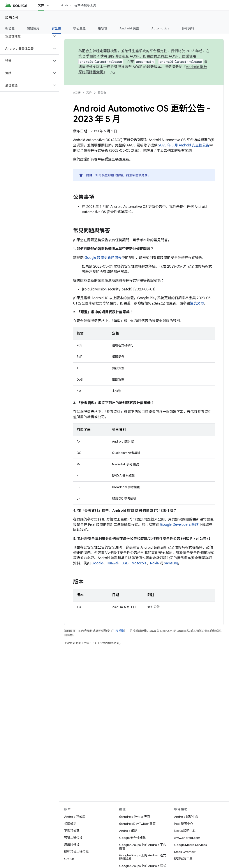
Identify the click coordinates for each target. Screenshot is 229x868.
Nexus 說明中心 (185, 831)
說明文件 (12, 18)
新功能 (10, 28)
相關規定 (70, 824)
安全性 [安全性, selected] (56, 28)
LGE (125, 563)
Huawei (112, 563)
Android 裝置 (129, 28)
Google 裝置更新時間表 (103, 258)
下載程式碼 (72, 831)
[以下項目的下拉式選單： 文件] (50, 5)
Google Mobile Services (190, 845)
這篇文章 (197, 303)
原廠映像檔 (72, 845)
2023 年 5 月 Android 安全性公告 (184, 145)
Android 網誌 (128, 831)
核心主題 (80, 28)
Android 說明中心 (186, 817)
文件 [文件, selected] (41, 5)
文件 (89, 93)
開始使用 (33, 28)
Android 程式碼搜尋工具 (79, 5)
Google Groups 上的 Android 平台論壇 (143, 846)
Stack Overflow (185, 852)
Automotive (160, 28)
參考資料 (188, 28)
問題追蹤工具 (183, 859)
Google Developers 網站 (179, 525)
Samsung (171, 563)
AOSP (77, 93)
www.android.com (187, 838)
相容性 (103, 28)
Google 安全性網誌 (132, 838)
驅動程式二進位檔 (76, 852)
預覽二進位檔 (73, 838)
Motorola (139, 563)
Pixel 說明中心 (184, 824)
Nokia (154, 563)
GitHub (69, 859)
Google (97, 563)
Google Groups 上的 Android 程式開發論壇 (143, 857)
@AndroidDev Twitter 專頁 (137, 824)
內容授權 (118, 631)
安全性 (102, 93)
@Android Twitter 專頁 (135, 817)
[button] (26, 36)
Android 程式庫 (75, 817)
